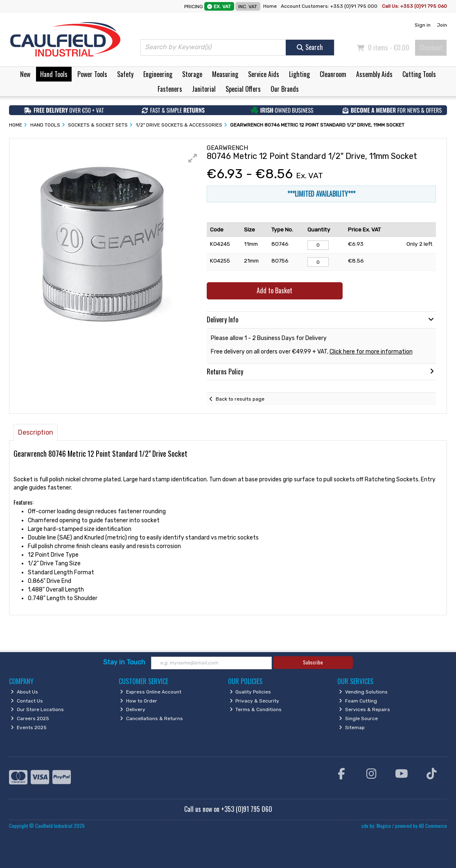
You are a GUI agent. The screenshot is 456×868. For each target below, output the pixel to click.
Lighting (299, 74)
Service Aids (264, 74)
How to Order (139, 701)
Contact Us (27, 701)
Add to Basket (274, 290)
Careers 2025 (30, 718)
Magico (384, 826)
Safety (125, 74)
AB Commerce (433, 826)
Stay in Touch (124, 662)
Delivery (133, 709)
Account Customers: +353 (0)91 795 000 (330, 6)
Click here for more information (371, 352)
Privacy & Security (255, 701)
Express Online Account (151, 692)
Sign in (423, 25)
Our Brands (285, 89)
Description (36, 432)
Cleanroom (333, 74)
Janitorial (204, 89)
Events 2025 (29, 727)
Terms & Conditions (256, 709)
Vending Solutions (363, 692)
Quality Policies (251, 692)
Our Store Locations (37, 709)
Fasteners (170, 89)
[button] (193, 158)
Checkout (431, 48)
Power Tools (92, 74)
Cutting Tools (419, 74)
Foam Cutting (358, 701)
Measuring (225, 74)
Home (270, 6)
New (25, 74)
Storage (192, 74)
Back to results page (240, 399)
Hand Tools (54, 74)
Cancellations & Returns (151, 718)
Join (442, 25)
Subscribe (313, 662)
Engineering (158, 74)
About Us (24, 692)
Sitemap (352, 727)
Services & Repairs (365, 709)
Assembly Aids (374, 74)
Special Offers (243, 89)
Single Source (358, 718)
